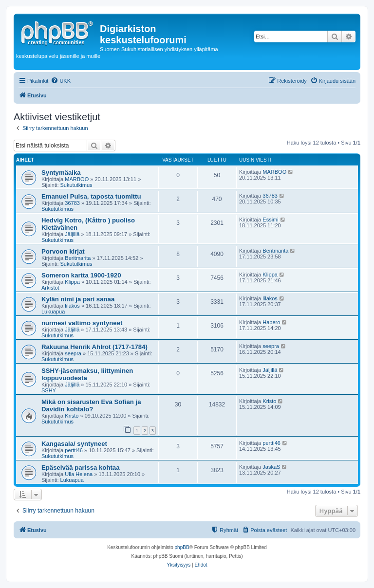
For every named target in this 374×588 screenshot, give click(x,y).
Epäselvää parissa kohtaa (81, 468)
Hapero (271, 322)
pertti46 (74, 450)
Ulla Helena (79, 474)
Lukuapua (53, 312)
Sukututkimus (76, 185)
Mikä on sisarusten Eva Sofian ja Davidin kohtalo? (91, 405)
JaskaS (271, 467)
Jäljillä (72, 234)
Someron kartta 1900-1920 (81, 275)
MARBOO (77, 179)
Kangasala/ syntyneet (74, 444)
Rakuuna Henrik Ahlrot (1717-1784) (94, 347)
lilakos (72, 306)
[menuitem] (61, 81)
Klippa (72, 282)
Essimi (270, 220)
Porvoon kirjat (63, 251)
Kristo (72, 416)
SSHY (49, 390)
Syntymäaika (61, 173)
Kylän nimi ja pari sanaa (78, 299)
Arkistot (50, 288)
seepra (73, 353)
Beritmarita (78, 258)
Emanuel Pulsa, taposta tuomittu (91, 196)
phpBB (182, 547)
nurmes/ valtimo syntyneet (82, 323)
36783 (72, 203)
